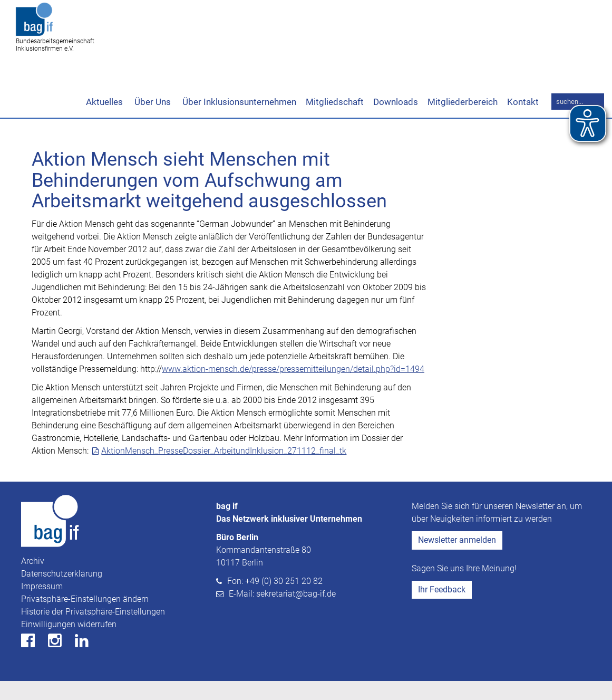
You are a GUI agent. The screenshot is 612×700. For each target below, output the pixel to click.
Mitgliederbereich (463, 121)
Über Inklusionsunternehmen (238, 121)
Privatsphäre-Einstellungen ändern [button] (85, 618)
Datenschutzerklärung (62, 593)
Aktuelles (104, 121)
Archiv (33, 580)
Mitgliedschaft (335, 121)
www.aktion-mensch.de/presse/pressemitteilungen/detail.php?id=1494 (293, 388)
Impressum (42, 605)
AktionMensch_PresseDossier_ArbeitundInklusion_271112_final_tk (224, 470)
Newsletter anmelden (457, 559)
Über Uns (152, 121)
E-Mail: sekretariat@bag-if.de (282, 613)
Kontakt (523, 121)
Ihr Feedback (442, 608)
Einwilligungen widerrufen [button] (69, 643)
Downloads (396, 121)
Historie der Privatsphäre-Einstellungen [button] (93, 631)
